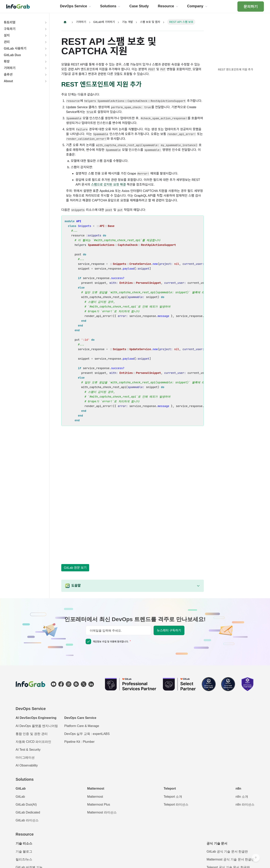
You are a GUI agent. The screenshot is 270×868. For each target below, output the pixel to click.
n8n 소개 (242, 797)
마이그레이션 (25, 758)
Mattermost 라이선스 (102, 812)
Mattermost (95, 797)
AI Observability (27, 765)
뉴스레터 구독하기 (169, 631)
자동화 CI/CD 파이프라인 (33, 742)
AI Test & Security (28, 750)
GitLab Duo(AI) (26, 805)
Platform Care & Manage (82, 726)
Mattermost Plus (99, 805)
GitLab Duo (12, 55)
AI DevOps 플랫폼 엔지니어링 (37, 726)
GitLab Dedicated (28, 812)
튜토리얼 (10, 22)
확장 (7, 62)
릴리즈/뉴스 (24, 859)
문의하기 (251, 7)
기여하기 (10, 68)
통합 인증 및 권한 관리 (32, 734)
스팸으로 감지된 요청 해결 (108, 185)
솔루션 (8, 75)
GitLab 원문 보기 (75, 568)
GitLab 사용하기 (15, 48)
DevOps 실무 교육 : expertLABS (87, 734)
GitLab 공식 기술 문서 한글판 (227, 852)
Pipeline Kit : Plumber (79, 742)
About (8, 81)
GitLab (20, 797)
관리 (7, 42)
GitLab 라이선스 (27, 820)
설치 (7, 35)
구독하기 (10, 29)
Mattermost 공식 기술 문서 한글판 (230, 859)
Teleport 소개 (173, 797)
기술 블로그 (24, 852)
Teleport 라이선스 (176, 805)
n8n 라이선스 (245, 805)
